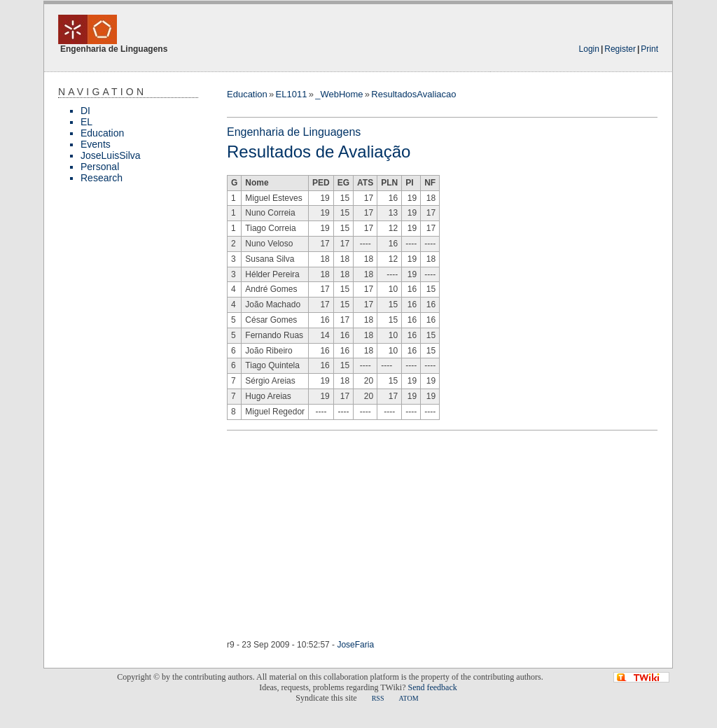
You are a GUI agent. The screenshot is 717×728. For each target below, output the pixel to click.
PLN (389, 183)
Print (649, 49)
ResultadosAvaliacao (413, 94)
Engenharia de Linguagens (294, 132)
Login (589, 49)
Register (620, 49)
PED (321, 183)
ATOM (408, 698)
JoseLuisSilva (111, 155)
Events (96, 144)
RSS (378, 698)
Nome (257, 183)
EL (86, 122)
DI (85, 111)
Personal (100, 167)
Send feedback (432, 687)
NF (430, 183)
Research (102, 178)
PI (409, 183)
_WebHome (339, 94)
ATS (365, 183)
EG (343, 183)
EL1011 (292, 94)
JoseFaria (355, 645)
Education (102, 133)
